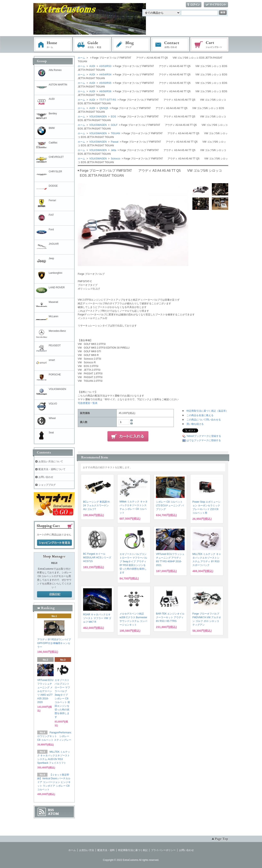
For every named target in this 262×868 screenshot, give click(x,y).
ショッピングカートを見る (54, 543)
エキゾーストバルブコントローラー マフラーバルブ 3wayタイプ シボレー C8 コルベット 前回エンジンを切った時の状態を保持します (62, 699)
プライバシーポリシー (163, 850)
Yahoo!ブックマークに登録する (204, 436)
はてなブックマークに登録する (204, 440)
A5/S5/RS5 (105, 83)
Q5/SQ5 (103, 108)
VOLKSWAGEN (98, 117)
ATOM (53, 814)
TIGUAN (115, 133)
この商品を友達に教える (200, 415)
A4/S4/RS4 (105, 75)
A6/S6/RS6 (105, 91)
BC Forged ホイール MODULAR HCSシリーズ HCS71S (97, 558)
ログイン (194, 5)
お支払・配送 (92, 45)
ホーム (53, 45)
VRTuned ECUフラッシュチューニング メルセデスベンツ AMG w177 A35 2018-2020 (45, 691)
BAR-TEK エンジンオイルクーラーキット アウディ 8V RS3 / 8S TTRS (170, 617)
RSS (51, 810)
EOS (113, 117)
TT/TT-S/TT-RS (107, 100)
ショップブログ (47, 485)
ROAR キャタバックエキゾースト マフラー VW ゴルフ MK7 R (97, 618)
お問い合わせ (170, 45)
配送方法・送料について (52, 469)
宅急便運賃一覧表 (88, 403)
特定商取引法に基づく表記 (133, 850)
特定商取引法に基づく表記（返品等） (207, 411)
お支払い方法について (51, 461)
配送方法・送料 (106, 850)
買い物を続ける (195, 424)
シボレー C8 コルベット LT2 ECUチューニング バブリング (170, 506)
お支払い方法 (87, 850)
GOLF (114, 125)
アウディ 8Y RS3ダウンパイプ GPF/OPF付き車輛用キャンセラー (54, 643)
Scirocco (115, 159)
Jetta (113, 150)
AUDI (92, 66)
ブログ (131, 45)
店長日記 (54, 594)
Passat (114, 142)
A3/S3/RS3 (105, 66)
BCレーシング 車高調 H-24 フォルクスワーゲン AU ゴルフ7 (97, 506)
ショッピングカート (210, 45)
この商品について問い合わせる (204, 420)
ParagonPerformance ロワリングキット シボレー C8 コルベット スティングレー (55, 736)
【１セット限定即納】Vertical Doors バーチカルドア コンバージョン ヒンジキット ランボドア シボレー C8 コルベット (54, 782)
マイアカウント (216, 5)
